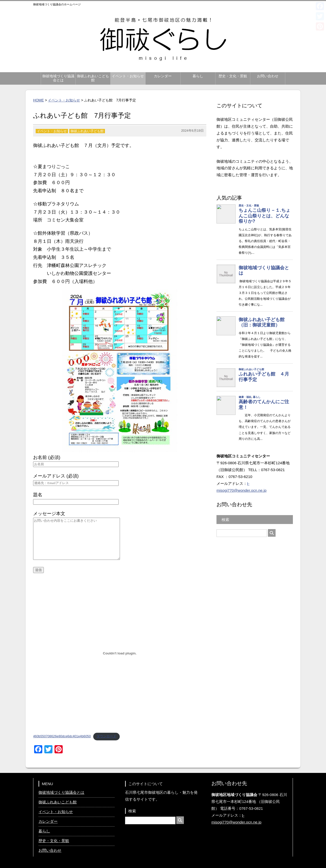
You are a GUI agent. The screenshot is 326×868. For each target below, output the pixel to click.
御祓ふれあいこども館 (93, 78)
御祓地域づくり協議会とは (58, 78)
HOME (38, 100)
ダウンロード (106, 736)
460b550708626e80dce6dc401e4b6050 (62, 736)
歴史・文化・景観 (233, 76)
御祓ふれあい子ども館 (87, 131)
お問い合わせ (268, 76)
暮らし (198, 76)
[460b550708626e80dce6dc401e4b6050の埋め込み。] (120, 653)
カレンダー (163, 76)
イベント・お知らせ (128, 76)
